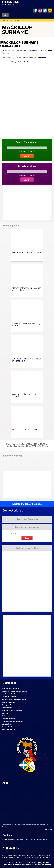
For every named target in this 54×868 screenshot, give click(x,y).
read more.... (48, 829)
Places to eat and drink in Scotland (14, 699)
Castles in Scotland (9, 702)
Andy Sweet (25, 863)
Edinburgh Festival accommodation (14, 691)
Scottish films (7, 724)
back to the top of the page (27, 504)
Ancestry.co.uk (36, 50)
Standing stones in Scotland (12, 710)
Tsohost (48, 865)
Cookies (7, 835)
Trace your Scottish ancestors (12, 705)
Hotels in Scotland (8, 694)
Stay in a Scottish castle (10, 688)
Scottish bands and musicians (13, 721)
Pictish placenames (9, 719)
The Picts (5, 713)
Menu (5, 15)
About (6, 783)
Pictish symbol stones (10, 716)
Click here (11, 842)
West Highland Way (9, 730)
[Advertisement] (19, 485)
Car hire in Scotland (9, 697)
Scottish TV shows (8, 727)
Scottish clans (7, 708)
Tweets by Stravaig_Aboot (10, 553)
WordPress (29, 865)
